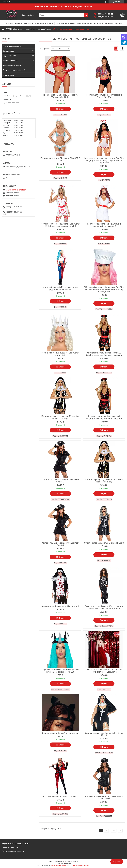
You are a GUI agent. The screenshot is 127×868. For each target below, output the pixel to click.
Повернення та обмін (10, 848)
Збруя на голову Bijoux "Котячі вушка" (60, 733)
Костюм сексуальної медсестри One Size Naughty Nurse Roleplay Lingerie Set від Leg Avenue (104, 160)
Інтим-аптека (8, 75)
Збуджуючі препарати (12, 46)
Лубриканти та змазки (12, 65)
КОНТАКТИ (28, 23)
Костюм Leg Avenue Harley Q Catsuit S (60, 796)
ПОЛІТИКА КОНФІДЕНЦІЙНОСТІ (90, 23)
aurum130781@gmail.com (16, 190)
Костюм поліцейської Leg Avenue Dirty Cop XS (60, 544)
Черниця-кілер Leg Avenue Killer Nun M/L (60, 606)
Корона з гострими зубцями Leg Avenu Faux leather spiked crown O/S (60, 671)
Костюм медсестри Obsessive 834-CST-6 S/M (60, 159)
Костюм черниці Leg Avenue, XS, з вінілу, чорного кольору (104, 481)
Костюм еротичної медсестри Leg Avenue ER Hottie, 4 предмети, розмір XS (60, 225)
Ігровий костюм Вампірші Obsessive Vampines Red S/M (60, 96)
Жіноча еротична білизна (41, 29)
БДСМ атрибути (10, 56)
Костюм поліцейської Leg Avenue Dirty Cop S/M (60, 481)
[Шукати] (86, 15)
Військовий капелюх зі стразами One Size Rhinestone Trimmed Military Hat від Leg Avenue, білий (104, 289)
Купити (62, 109)
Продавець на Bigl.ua (64, 863)
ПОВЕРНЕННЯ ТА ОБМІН (65, 23)
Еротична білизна (22, 29)
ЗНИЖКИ (109, 23)
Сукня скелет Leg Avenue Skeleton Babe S (104, 543)
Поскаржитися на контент (60, 866)
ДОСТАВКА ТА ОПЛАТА (44, 23)
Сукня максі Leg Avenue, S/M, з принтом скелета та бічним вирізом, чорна (104, 607)
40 (114, 831)
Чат (117, 862)
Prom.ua (75, 861)
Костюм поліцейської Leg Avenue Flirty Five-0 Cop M (104, 797)
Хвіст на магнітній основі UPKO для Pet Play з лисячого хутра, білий (104, 671)
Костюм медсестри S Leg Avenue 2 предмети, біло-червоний (104, 225)
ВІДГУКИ (119, 23)
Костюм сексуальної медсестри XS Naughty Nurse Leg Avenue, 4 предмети (104, 354)
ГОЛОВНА (9, 23)
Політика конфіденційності (13, 851)
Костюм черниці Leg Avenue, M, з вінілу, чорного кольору (60, 417)
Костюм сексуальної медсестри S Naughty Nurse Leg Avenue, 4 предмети (104, 417)
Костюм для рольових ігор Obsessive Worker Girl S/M (104, 96)
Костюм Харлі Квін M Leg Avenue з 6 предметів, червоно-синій (60, 288)
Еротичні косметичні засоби (15, 70)
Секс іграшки (8, 51)
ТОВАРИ (18, 23)
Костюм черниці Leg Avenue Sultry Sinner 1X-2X (104, 734)
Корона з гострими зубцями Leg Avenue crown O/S (60, 354)
